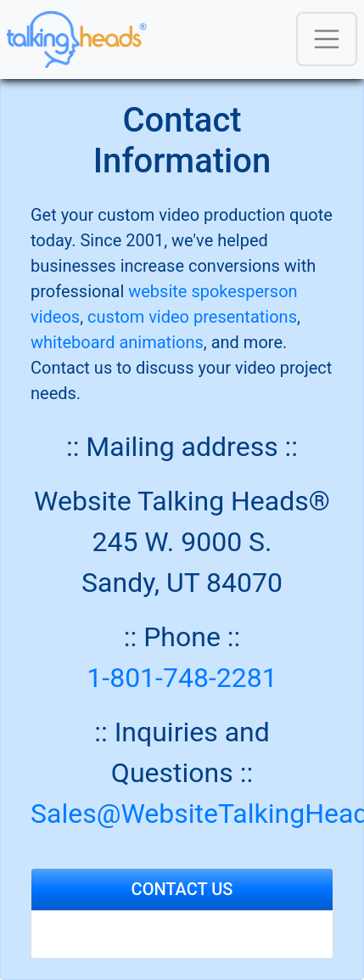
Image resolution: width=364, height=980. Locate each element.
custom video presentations (192, 317)
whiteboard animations (117, 342)
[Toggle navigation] (327, 39)
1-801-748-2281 (182, 678)
